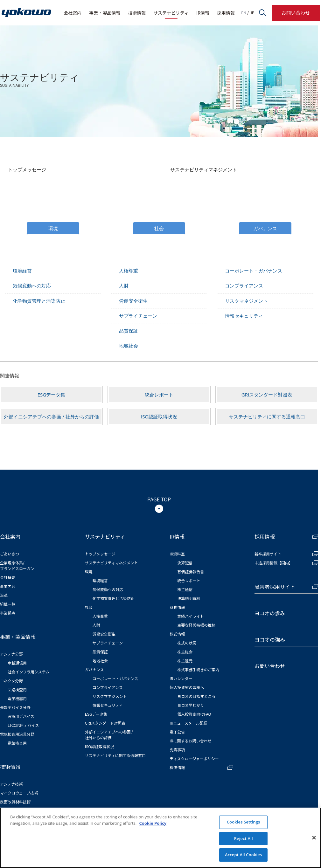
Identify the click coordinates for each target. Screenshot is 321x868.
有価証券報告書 (191, 572)
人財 (124, 286)
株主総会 (185, 652)
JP (252, 13)
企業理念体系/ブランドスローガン (17, 565)
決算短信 (185, 563)
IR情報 (203, 13)
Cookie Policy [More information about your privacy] (153, 823)
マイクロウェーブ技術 (19, 793)
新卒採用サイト (286, 554)
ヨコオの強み (270, 639)
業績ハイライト (191, 616)
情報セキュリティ (244, 316)
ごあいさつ (10, 554)
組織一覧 (8, 604)
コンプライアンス (244, 286)
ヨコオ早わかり (191, 705)
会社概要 (8, 577)
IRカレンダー (181, 678)
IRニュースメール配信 (188, 723)
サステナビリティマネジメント (204, 169)
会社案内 (73, 13)
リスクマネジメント (246, 301)
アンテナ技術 (11, 784)
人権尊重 (129, 271)
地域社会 (129, 346)
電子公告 (177, 732)
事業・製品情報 (105, 13)
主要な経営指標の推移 (196, 625)
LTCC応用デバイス (23, 725)
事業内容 (8, 586)
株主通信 (185, 589)
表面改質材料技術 (15, 802)
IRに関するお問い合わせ (190, 741)
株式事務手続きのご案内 (198, 669)
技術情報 (137, 13)
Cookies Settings (244, 822)
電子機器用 (17, 698)
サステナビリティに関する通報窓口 (267, 417)
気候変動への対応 (32, 286)
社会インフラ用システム (28, 672)
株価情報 (201, 767)
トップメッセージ (27, 169)
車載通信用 (17, 663)
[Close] (314, 838)
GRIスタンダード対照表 (267, 395)
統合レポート (159, 395)
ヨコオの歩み (270, 613)
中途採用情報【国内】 (286, 563)
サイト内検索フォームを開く (262, 13)
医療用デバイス (21, 716)
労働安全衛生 (133, 301)
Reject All (244, 838)
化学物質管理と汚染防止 (39, 301)
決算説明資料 (189, 598)
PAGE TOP (159, 499)
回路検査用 (17, 689)
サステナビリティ (171, 13)
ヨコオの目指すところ (196, 696)
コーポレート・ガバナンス (254, 271)
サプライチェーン (138, 316)
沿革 (4, 595)
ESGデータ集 (51, 395)
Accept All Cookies (243, 855)
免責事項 (177, 750)
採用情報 (226, 13)
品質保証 (129, 331)
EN (244, 13)
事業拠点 (8, 613)
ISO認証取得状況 (159, 417)
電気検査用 (17, 743)
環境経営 (22, 271)
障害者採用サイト (286, 587)
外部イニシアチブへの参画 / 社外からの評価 (51, 417)
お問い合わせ (296, 13)
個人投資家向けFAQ (194, 714)
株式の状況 (187, 643)
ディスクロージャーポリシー (194, 758)
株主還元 (185, 661)
